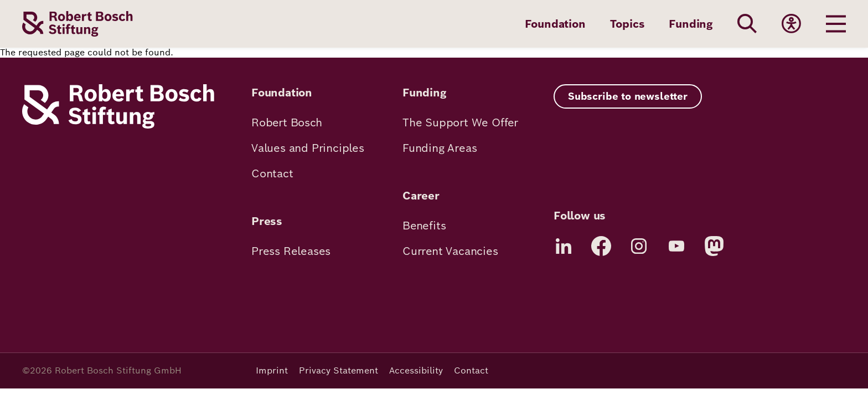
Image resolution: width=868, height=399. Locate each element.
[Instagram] (639, 246)
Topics (627, 24)
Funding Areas (440, 148)
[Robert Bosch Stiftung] (118, 126)
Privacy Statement (339, 370)
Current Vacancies (450, 251)
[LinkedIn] (564, 246)
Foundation (555, 24)
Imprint (272, 370)
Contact (272, 173)
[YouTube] (676, 246)
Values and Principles (308, 148)
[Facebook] (601, 246)
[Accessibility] (792, 24)
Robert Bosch (287, 122)
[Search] (747, 24)
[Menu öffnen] (836, 24)
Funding (691, 24)
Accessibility (416, 370)
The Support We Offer (460, 122)
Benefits (424, 226)
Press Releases (291, 251)
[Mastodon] (714, 246)
